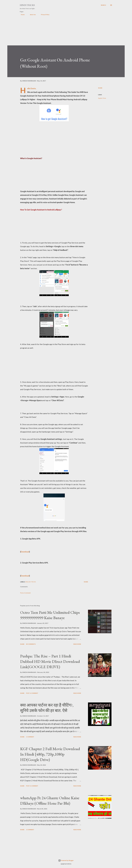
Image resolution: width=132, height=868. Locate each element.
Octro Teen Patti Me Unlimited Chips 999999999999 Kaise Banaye (50, 615)
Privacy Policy (44, 15)
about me (32, 15)
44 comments (31, 644)
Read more (77, 644)
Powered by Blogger (66, 860)
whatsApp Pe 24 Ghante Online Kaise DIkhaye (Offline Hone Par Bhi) (50, 800)
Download (25, 552)
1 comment (30, 737)
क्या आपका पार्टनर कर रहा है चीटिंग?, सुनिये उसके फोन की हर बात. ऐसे (47, 708)
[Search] (103, 5)
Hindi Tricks (27, 5)
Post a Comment (25, 593)
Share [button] (100, 88)
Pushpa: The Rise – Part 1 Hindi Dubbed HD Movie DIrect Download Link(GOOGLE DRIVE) (50, 661)
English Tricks (102, 98)
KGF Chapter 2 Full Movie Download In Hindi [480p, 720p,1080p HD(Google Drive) (50, 754)
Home (22, 15)
